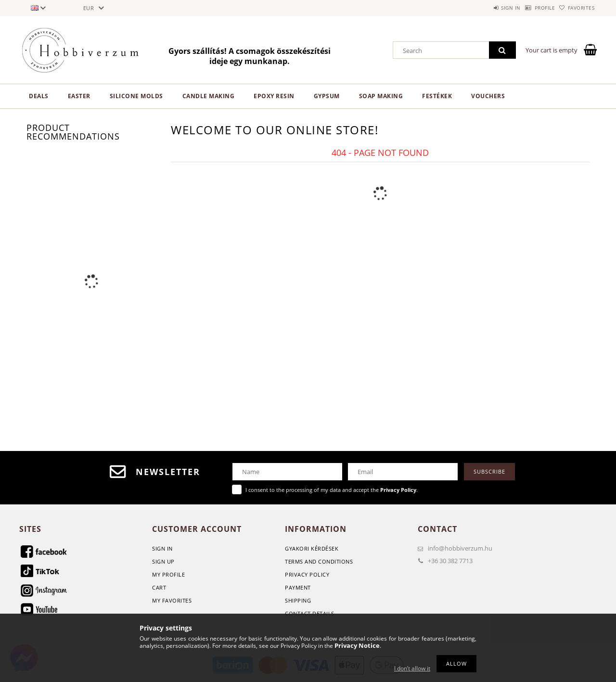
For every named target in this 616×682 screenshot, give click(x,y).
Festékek (437, 96)
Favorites (577, 8)
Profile (530, 8)
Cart (159, 587)
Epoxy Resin (274, 96)
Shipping (298, 600)
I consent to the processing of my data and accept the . (332, 490)
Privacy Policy (307, 574)
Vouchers (488, 96)
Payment (298, 587)
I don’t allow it (412, 668)
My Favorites (172, 600)
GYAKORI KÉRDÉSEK (312, 548)
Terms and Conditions (319, 561)
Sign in (486, 8)
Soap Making (381, 96)
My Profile (168, 574)
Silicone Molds (136, 96)
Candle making (209, 96)
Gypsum (327, 96)
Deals (39, 96)
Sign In (162, 548)
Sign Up (163, 561)
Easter (79, 96)
